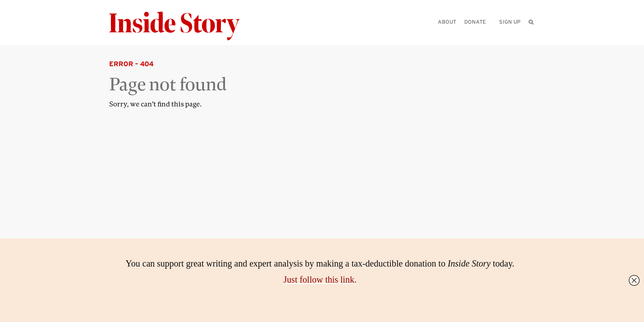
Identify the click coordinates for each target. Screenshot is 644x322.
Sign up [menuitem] (510, 22)
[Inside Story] (181, 26)
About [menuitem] (447, 22)
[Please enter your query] (485, 34)
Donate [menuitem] (475, 22)
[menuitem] (531, 22)
